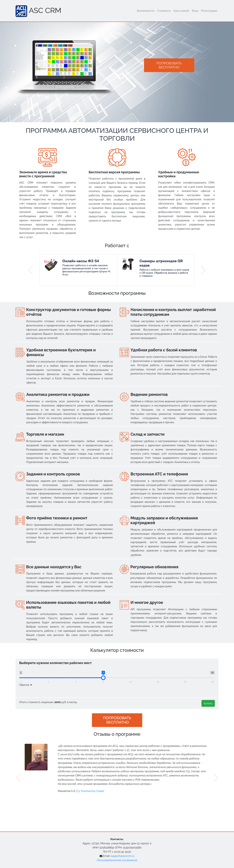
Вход (195, 11)
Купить (208, 703)
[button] (31, 270)
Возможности (146, 11)
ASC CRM (38, 11)
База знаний (181, 11)
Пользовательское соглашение (117, 860)
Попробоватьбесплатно (169, 65)
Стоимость (164, 11)
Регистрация (209, 11)
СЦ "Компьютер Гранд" (90, 791)
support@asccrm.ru (123, 856)
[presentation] (18, 778)
